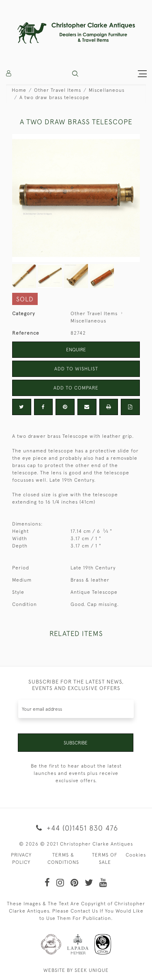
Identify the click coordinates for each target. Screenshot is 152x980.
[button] (75, 74)
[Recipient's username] (76, 709)
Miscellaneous (107, 90)
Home (19, 90)
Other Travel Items (58, 90)
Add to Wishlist (76, 369)
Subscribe (76, 743)
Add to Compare (76, 388)
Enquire (76, 350)
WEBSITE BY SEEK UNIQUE (76, 970)
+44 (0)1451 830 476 (76, 828)
